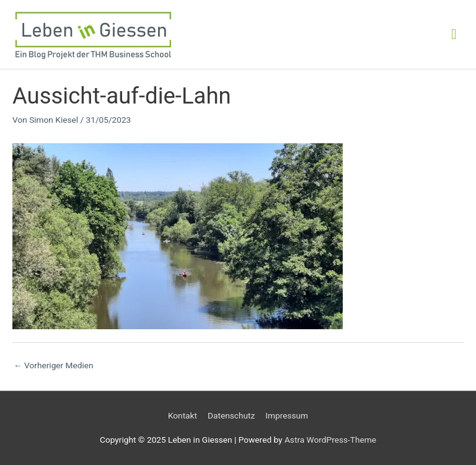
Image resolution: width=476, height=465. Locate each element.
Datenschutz (231, 415)
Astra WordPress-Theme (330, 440)
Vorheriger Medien (54, 365)
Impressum (287, 415)
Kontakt (183, 415)
